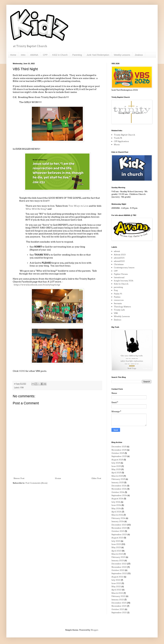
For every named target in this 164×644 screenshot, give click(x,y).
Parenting (77, 55)
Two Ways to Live (79, 206)
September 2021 (119, 612)
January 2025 (118, 482)
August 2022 (117, 577)
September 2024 (119, 495)
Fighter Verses (121, 274)
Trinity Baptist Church (124, 135)
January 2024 (118, 521)
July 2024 (116, 502)
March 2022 (117, 593)
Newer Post (19, 478)
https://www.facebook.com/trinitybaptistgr (37, 285)
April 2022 (116, 590)
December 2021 (119, 603)
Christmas (119, 264)
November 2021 (119, 606)
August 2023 (117, 538)
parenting (118, 287)
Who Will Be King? (36, 209)
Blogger (94, 630)
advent (117, 251)
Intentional (119, 277)
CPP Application (121, 141)
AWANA (34, 55)
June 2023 (116, 544)
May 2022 (116, 586)
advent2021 (119, 258)
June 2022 (116, 583)
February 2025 (118, 479)
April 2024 (116, 512)
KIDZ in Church (60, 55)
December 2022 (119, 564)
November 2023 (119, 528)
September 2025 (119, 456)
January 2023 (118, 560)
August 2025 (117, 460)
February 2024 (118, 518)
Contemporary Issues (124, 268)
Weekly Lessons (122, 55)
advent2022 (119, 261)
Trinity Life (119, 310)
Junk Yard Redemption (98, 55)
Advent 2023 (120, 255)
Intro (23, 55)
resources (119, 300)
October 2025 (118, 453)
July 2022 (116, 580)
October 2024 (118, 492)
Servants (118, 303)
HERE (22, 371)
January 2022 (118, 600)
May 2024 (116, 508)
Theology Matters (122, 307)
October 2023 (118, 531)
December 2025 (119, 447)
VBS (22, 388)
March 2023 (117, 554)
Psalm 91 (118, 294)
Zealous (139, 55)
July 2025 (116, 463)
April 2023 (116, 551)
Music (117, 144)
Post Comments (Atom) (36, 483)
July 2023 (116, 541)
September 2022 (119, 573)
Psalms (117, 297)
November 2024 (119, 489)
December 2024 (119, 486)
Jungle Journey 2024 (124, 281)
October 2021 (118, 609)
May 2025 (116, 469)
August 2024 (117, 499)
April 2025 (116, 473)
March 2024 (117, 515)
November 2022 (119, 567)
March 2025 (117, 476)
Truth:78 (118, 138)
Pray (116, 290)
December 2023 (119, 525)
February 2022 (118, 596)
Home (13, 55)
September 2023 (119, 534)
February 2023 (118, 557)
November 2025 (119, 450)
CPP (45, 55)
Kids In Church (121, 284)
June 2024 (116, 505)
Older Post (96, 478)
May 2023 (116, 547)
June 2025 (116, 466)
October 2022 (118, 570)
